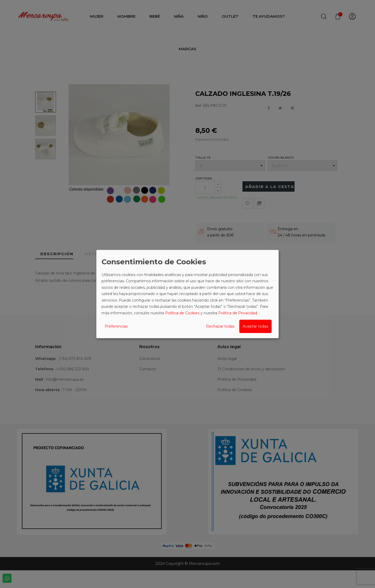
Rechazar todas (220, 326)
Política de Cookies (182, 313)
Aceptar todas (255, 326)
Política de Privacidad (238, 313)
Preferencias (116, 326)
